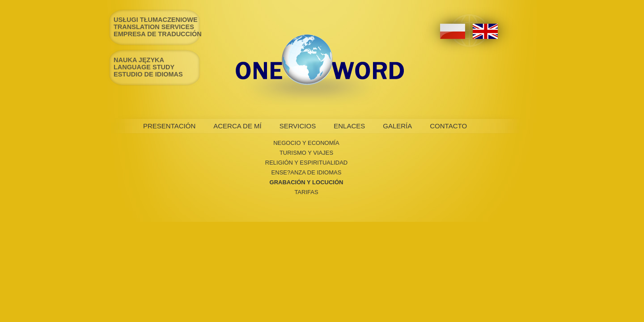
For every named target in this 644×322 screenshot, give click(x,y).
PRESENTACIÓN (169, 126)
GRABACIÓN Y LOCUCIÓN (307, 182)
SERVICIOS (298, 126)
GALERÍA (397, 126)
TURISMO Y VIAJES (306, 153)
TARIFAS (306, 192)
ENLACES (349, 126)
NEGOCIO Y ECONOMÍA (306, 143)
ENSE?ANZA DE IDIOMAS (307, 172)
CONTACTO (448, 126)
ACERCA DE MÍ (237, 126)
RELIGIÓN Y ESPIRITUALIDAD (306, 163)
